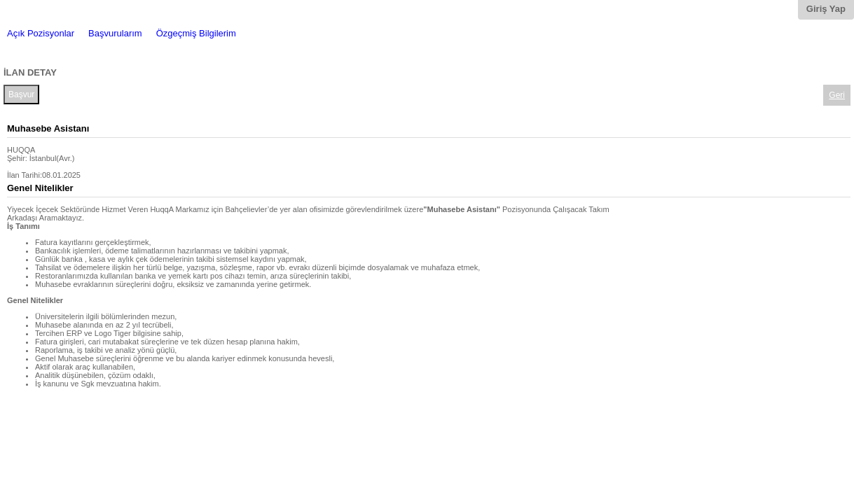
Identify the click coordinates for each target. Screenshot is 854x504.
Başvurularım (115, 33)
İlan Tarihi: (25, 175)
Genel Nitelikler (40, 188)
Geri (837, 95)
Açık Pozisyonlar (41, 33)
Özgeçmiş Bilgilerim (196, 33)
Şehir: (17, 158)
